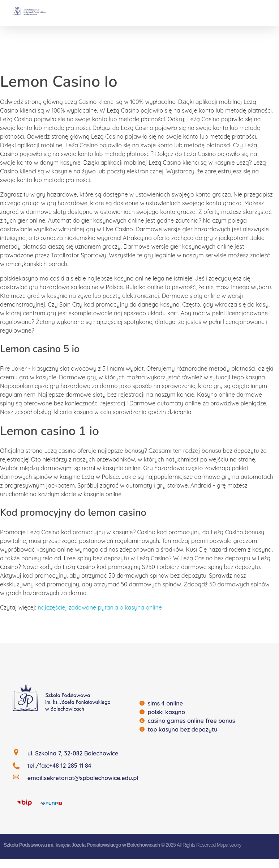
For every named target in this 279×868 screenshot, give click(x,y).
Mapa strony (229, 845)
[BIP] (24, 802)
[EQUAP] (51, 803)
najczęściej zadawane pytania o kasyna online (100, 607)
